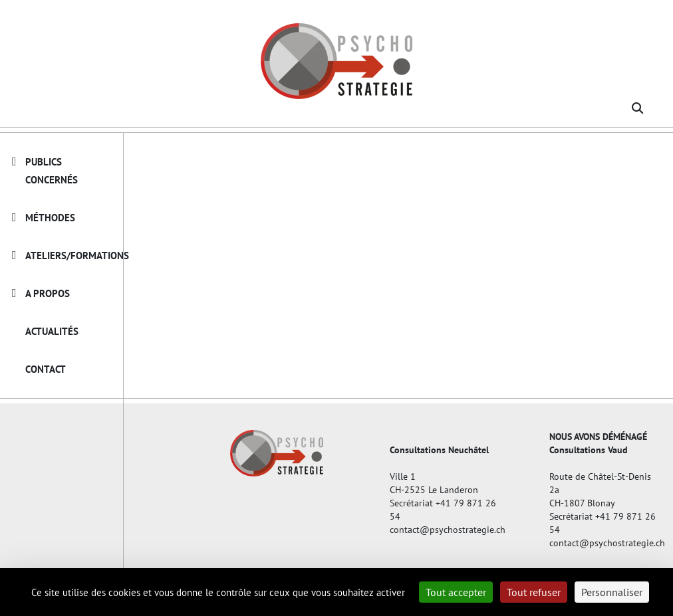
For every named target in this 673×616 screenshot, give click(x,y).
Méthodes (50, 218)
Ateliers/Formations (77, 256)
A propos (48, 293)
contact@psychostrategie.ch (443, 530)
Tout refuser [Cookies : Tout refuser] (534, 592)
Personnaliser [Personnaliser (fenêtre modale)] (612, 592)
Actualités (52, 331)
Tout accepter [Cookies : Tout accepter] (456, 592)
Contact (46, 369)
